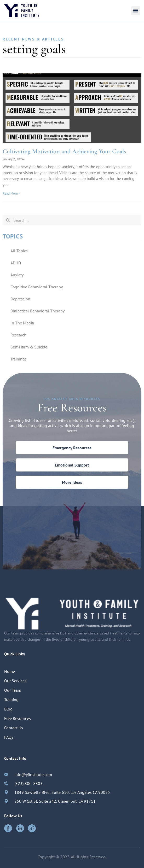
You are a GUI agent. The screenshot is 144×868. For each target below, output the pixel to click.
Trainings (19, 359)
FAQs (9, 737)
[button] (136, 11)
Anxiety (17, 275)
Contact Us (14, 728)
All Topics (19, 251)
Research (18, 335)
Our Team (13, 690)
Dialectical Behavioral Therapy (38, 311)
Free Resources (18, 718)
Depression (20, 299)
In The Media (22, 323)
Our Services (15, 681)
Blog (8, 709)
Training (11, 700)
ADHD (16, 263)
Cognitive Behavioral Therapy (37, 287)
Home (10, 671)
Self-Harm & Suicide (29, 347)
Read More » (11, 193)
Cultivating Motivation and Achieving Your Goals (64, 151)
